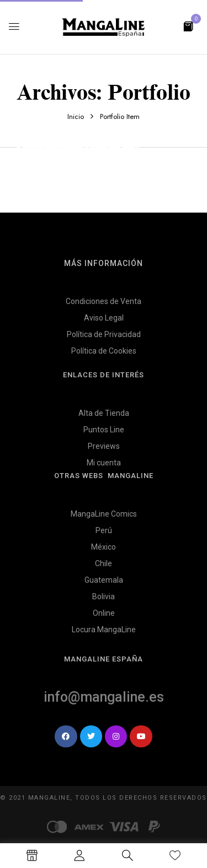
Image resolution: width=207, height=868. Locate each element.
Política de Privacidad (104, 334)
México (104, 547)
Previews (104, 446)
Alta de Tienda (104, 413)
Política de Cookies (104, 351)
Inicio (76, 116)
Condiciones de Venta (104, 301)
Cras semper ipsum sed (70, 147)
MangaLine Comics (104, 514)
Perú (104, 530)
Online (104, 613)
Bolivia (104, 596)
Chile (104, 563)
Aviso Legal (104, 318)
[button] (188, 26)
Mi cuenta (104, 463)
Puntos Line (104, 430)
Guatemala (104, 580)
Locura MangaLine (104, 630)
